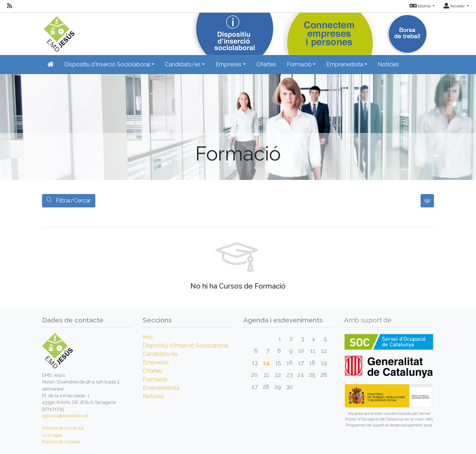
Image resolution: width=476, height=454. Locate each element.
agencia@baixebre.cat (65, 416)
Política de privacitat (63, 428)
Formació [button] (299, 64)
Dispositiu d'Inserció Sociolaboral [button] (107, 64)
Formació (155, 379)
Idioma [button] (421, 6)
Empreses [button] (228, 64)
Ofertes (266, 64)
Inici (148, 337)
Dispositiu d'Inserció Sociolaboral (186, 346)
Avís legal (52, 435)
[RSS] (10, 6)
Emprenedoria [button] (345, 64)
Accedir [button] (455, 6)
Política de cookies (61, 442)
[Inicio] (58, 32)
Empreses (156, 362)
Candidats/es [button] (183, 64)
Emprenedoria (161, 388)
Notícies (388, 64)
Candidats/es (160, 354)
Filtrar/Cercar (69, 201)
